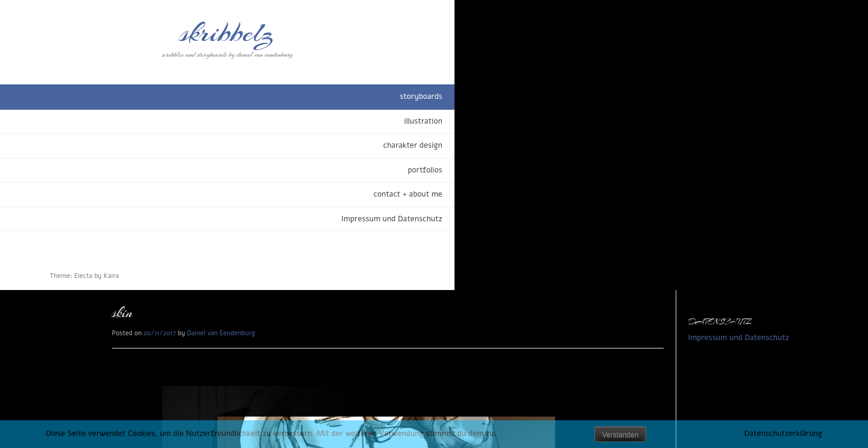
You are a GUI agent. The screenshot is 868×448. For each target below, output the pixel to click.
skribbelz (85, 33)
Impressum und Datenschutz (106, 219)
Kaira (112, 276)
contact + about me (122, 194)
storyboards (135, 96)
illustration (137, 121)
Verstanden (621, 435)
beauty (222, 398)
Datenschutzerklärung (783, 434)
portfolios (140, 170)
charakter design (127, 145)
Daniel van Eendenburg (290, 43)
